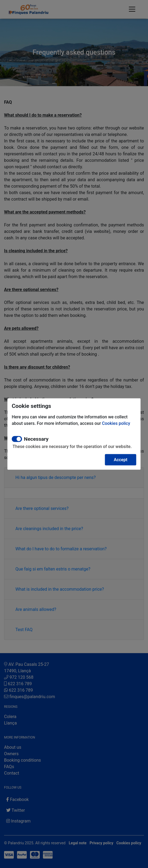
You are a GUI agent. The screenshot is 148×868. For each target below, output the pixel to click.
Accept (120, 459)
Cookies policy (116, 423)
